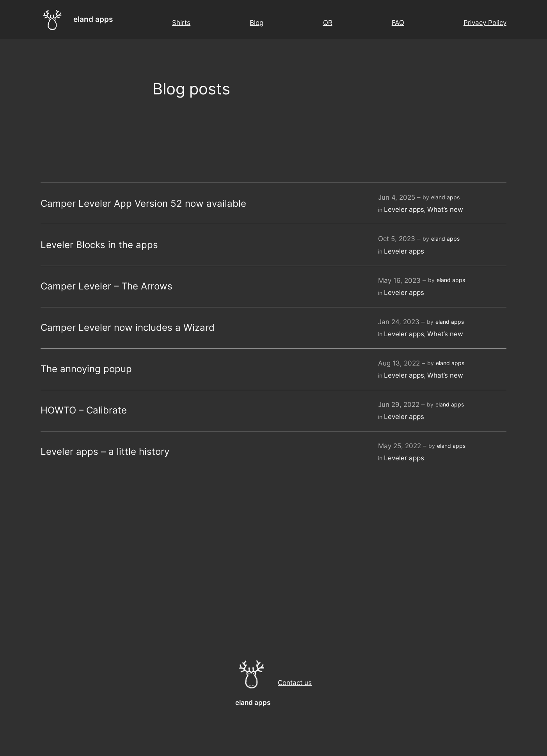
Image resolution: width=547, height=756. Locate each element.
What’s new (445, 209)
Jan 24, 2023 (399, 322)
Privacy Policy (485, 23)
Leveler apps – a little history (105, 452)
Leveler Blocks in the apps (99, 245)
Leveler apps (404, 209)
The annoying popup (86, 369)
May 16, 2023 (399, 280)
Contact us (295, 683)
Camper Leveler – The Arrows (107, 286)
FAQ (398, 23)
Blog (257, 23)
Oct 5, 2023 (397, 239)
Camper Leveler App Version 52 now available (143, 204)
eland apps (93, 19)
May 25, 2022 (400, 446)
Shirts (181, 23)
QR (328, 23)
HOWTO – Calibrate (84, 410)
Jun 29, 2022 (399, 405)
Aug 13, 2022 (399, 363)
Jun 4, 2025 (397, 197)
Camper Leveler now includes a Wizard (128, 328)
